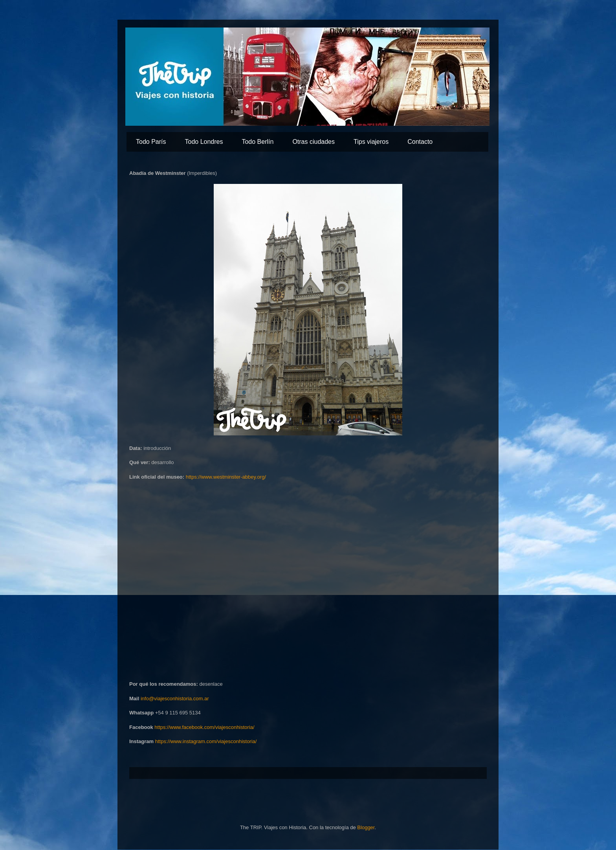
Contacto (420, 142)
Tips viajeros (371, 142)
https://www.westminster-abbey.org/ (226, 477)
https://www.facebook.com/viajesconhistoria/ (204, 727)
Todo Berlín (258, 142)
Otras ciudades (313, 142)
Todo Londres (204, 142)
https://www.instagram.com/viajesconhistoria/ (206, 741)
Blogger (366, 827)
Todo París (151, 142)
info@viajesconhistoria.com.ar (175, 699)
